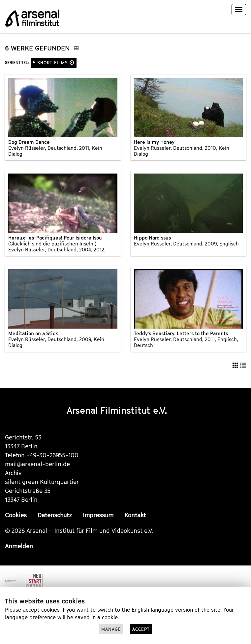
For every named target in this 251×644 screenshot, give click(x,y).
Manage (111, 629)
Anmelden (19, 546)
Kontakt (135, 515)
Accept (141, 629)
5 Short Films (54, 63)
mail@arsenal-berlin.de (37, 464)
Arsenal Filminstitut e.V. (117, 410)
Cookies (16, 515)
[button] (72, 63)
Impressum (98, 515)
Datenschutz (55, 515)
